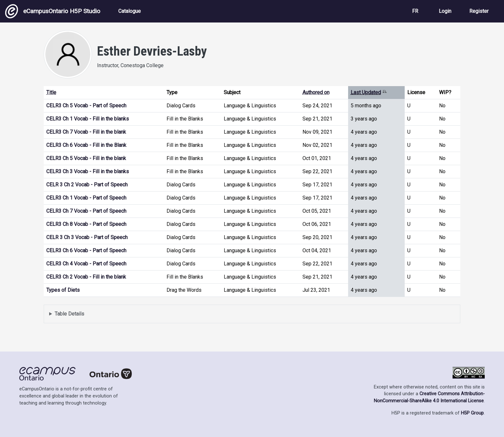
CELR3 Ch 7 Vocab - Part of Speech (86, 211)
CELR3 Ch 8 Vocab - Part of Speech (86, 224)
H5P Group (472, 413)
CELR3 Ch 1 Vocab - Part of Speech (86, 198)
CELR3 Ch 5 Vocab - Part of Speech (86, 106)
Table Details (69, 314)
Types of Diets (63, 290)
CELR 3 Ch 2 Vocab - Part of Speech (87, 185)
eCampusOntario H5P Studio (53, 11)
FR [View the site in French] (415, 11)
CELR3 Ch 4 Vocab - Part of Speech (86, 264)
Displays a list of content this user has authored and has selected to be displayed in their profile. (252, 314)
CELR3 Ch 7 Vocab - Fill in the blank (86, 132)
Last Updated (369, 92)
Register (479, 11)
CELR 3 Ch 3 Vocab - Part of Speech (87, 237)
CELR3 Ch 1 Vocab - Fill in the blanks (88, 119)
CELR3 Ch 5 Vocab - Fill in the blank (86, 158)
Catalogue (130, 11)
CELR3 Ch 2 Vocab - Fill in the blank (86, 277)
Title (51, 92)
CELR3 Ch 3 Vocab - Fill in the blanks (88, 171)
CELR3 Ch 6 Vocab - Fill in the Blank (86, 145)
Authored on (316, 92)
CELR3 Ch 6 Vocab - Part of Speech (86, 250)
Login (445, 11)
